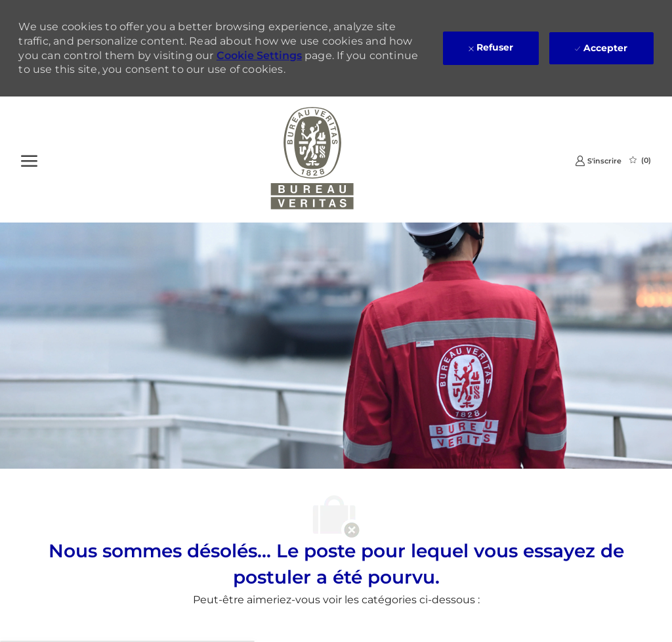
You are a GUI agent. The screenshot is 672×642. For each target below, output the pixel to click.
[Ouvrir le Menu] (29, 160)
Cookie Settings (259, 55)
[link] (598, 160)
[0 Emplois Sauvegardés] (640, 160)
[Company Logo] (312, 160)
